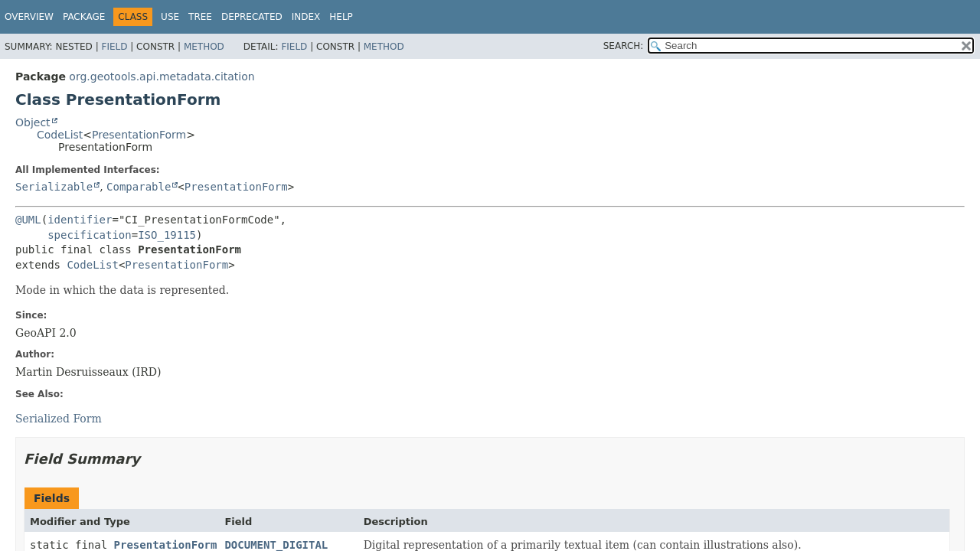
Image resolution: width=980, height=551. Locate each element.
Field (114, 47)
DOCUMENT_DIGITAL (276, 545)
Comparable (139, 187)
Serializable (54, 187)
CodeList (60, 135)
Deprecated (252, 17)
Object (33, 122)
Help (341, 17)
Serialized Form (59, 419)
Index (306, 17)
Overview (29, 17)
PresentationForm (139, 135)
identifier (80, 220)
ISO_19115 (167, 235)
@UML (28, 220)
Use (170, 17)
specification (90, 235)
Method (204, 47)
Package (84, 17)
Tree (200, 17)
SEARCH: (624, 46)
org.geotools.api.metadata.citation (162, 77)
